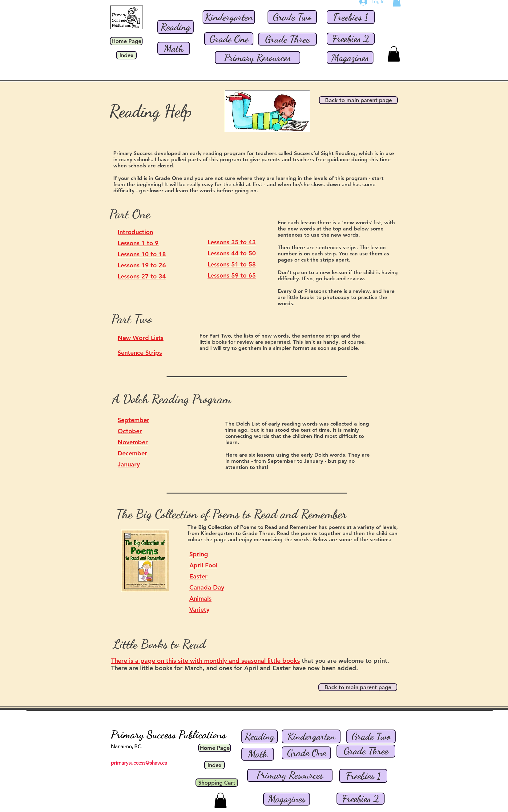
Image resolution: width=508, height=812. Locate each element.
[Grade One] (229, 39)
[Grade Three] (287, 39)
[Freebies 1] (351, 17)
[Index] (126, 55)
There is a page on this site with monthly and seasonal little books (206, 661)
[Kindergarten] (229, 17)
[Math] (174, 48)
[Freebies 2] (351, 39)
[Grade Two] (292, 17)
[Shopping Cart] (217, 783)
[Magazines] (350, 58)
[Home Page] (126, 41)
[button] (394, 54)
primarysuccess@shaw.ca (139, 763)
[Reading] (175, 27)
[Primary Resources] (258, 58)
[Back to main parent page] (358, 100)
